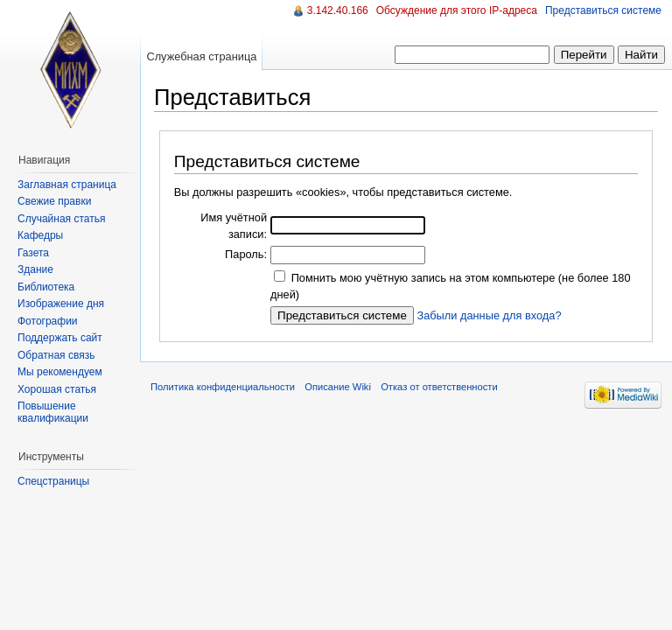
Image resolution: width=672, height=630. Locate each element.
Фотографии (48, 321)
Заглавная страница (67, 185)
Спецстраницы (53, 481)
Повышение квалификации (53, 412)
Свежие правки (54, 201)
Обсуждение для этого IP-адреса (457, 10)
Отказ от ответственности (439, 387)
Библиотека (46, 287)
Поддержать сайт (60, 338)
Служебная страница (201, 56)
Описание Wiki (338, 387)
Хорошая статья (57, 389)
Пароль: (246, 254)
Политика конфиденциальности (223, 387)
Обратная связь (56, 355)
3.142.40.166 (338, 10)
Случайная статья (61, 219)
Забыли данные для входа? (489, 315)
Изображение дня (61, 304)
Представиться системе (603, 10)
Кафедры (40, 235)
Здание (35, 269)
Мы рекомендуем (60, 372)
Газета (33, 253)
